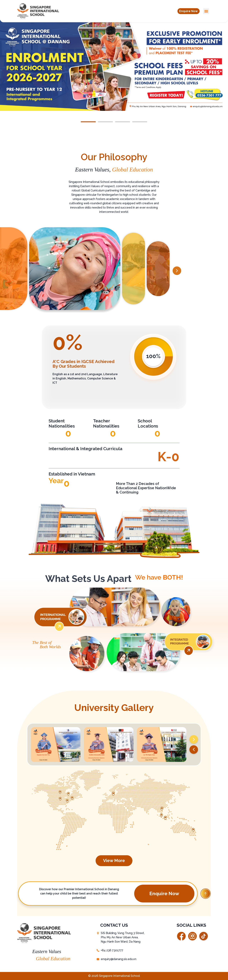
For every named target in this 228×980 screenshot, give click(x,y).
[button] (188, 11)
